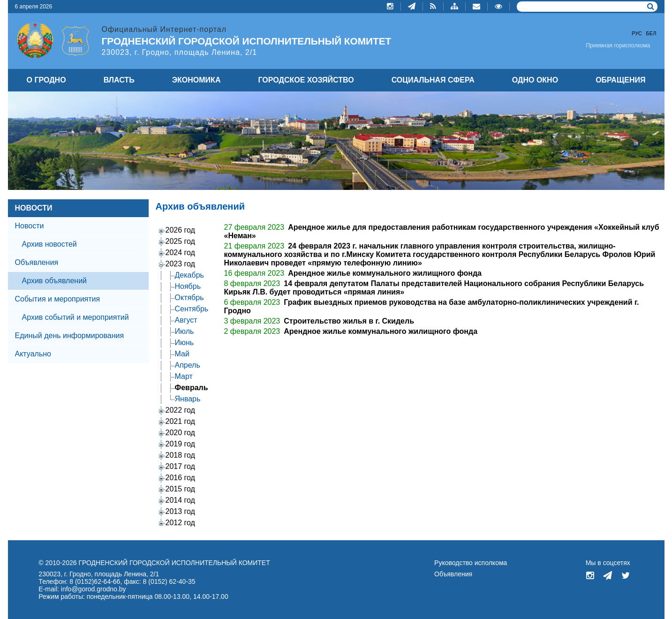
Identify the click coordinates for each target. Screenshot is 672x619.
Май (182, 354)
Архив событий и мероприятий (76, 317)
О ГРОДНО (46, 80)
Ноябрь (188, 286)
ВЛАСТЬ (119, 80)
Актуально (33, 354)
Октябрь (189, 298)
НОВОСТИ (34, 208)
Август (186, 320)
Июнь (185, 343)
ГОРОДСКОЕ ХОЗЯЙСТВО (306, 80)
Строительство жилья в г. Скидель (349, 321)
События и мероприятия (58, 299)
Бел (651, 33)
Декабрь (189, 275)
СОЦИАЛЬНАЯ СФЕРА (433, 80)
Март (184, 376)
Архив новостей (49, 244)
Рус (637, 33)
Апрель (188, 365)
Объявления (37, 262)
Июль (185, 331)
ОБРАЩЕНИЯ (620, 80)
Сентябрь (192, 309)
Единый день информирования (70, 336)
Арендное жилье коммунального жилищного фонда (385, 273)
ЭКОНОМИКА (196, 80)
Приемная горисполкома (618, 45)
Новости (30, 226)
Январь (188, 399)
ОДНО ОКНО (535, 80)
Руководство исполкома (471, 563)
